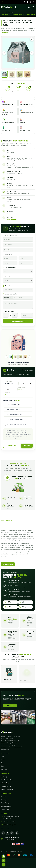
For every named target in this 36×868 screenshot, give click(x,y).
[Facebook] (25, 2)
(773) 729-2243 (12, 219)
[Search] (29, 7)
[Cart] (33, 7)
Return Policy (5, 803)
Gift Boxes (9, 12)
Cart (2, 763)
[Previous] (6, 357)
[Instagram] (30, 2)
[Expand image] (32, 39)
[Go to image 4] (21, 68)
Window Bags (5, 783)
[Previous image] (4, 53)
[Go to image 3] (19, 68)
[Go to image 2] (18, 68)
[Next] (30, 357)
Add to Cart (12, 446)
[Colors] (18, 281)
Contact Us (4, 769)
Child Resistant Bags (7, 780)
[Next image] (32, 53)
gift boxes (9, 543)
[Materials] (18, 271)
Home (3, 12)
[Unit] (26, 263)
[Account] (4, 860)
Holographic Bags (6, 786)
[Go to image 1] (16, 68)
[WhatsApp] (4, 856)
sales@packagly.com (10, 825)
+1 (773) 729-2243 (9, 822)
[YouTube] (33, 2)
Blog (2, 766)
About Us (4, 797)
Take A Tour (10, 706)
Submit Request (18, 321)
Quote (3, 760)
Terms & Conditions (7, 806)
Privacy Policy (5, 809)
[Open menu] (16, 7)
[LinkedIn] (27, 2)
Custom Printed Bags (7, 789)
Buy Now (27, 446)
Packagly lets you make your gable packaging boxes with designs (17, 552)
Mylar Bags (4, 777)
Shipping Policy (6, 800)
